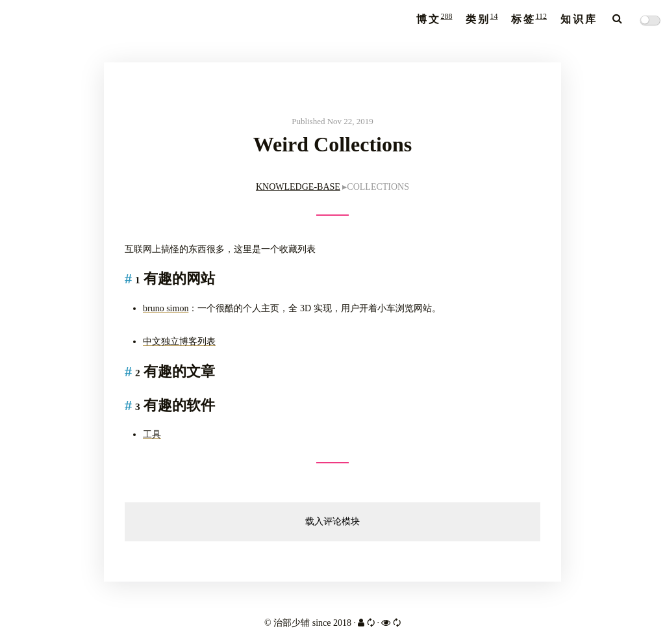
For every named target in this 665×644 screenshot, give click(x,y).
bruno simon (166, 308)
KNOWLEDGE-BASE (298, 187)
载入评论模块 (332, 522)
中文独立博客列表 (179, 341)
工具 (152, 434)
